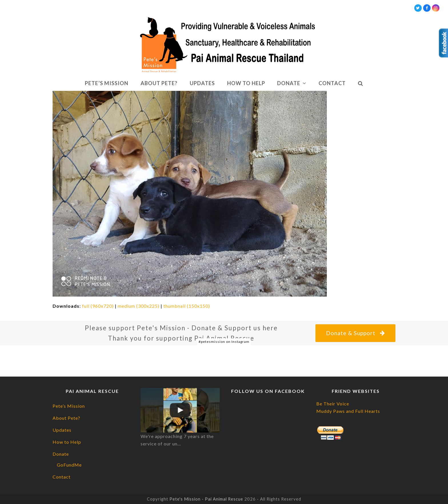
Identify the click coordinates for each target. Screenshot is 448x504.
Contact (62, 477)
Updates (62, 430)
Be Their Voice (333, 404)
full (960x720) (98, 306)
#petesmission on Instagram (224, 342)
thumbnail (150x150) (187, 306)
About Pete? (66, 418)
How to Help (67, 442)
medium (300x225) (139, 306)
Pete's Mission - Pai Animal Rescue (206, 499)
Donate (61, 454)
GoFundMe (69, 465)
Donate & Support (355, 333)
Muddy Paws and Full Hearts (348, 411)
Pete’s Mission (69, 406)
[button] (360, 83)
